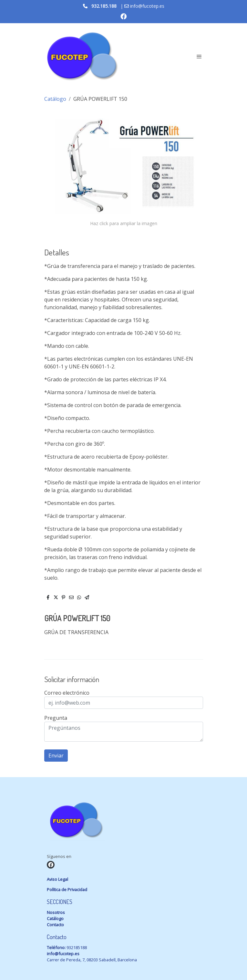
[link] (82, 57)
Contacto (55, 925)
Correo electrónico (67, 693)
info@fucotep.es (63, 954)
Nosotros (56, 912)
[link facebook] (124, 16)
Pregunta (56, 718)
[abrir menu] (199, 56)
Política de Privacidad (67, 890)
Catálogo (55, 99)
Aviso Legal (57, 879)
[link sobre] (124, 822)
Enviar (56, 756)
